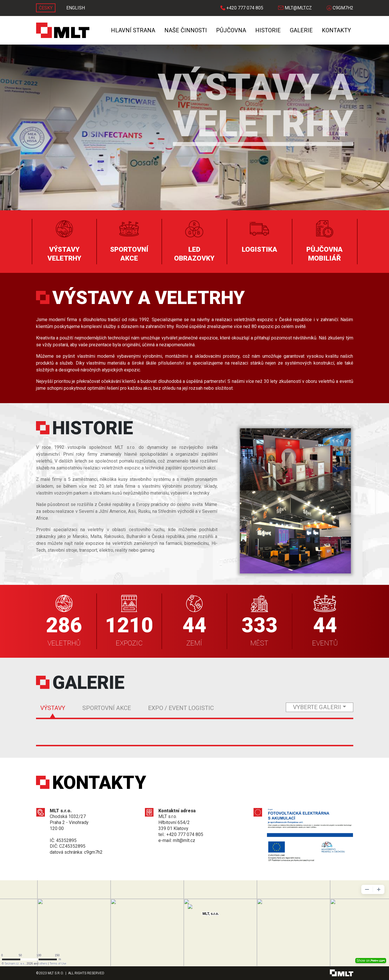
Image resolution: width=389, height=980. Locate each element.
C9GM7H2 (340, 8)
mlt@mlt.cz (295, 8)
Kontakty (336, 30)
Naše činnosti (186, 30)
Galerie (301, 30)
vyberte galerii (317, 707)
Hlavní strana (133, 30)
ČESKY (46, 8)
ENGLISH (76, 8)
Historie (268, 30)
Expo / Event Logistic (181, 708)
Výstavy (53, 708)
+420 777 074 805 (242, 8)
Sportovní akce (107, 708)
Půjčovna (231, 30)
